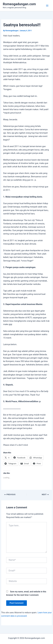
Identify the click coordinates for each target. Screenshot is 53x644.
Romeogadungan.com (19, 4)
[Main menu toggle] (47, 6)
